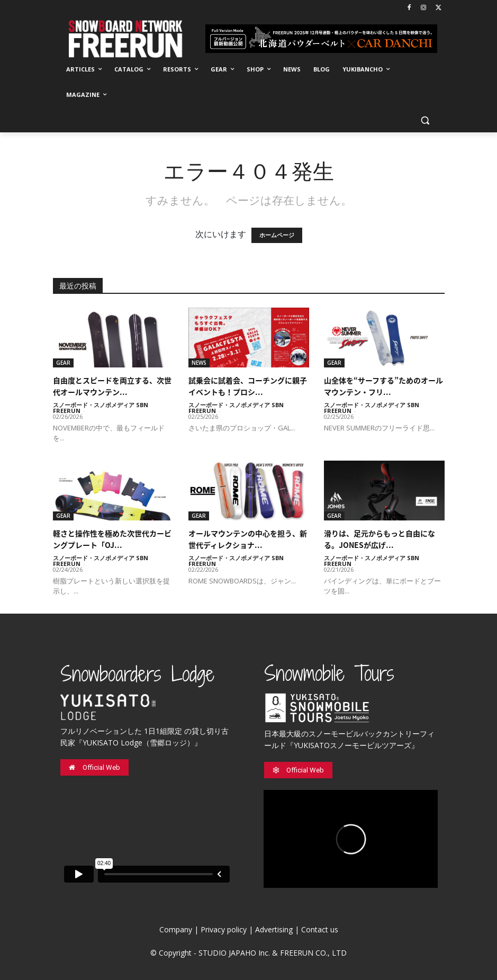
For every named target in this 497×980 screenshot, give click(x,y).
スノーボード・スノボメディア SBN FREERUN (101, 408)
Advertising (274, 929)
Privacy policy (224, 929)
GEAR (63, 363)
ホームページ (277, 235)
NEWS (199, 363)
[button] (425, 120)
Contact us (320, 929)
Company (176, 929)
